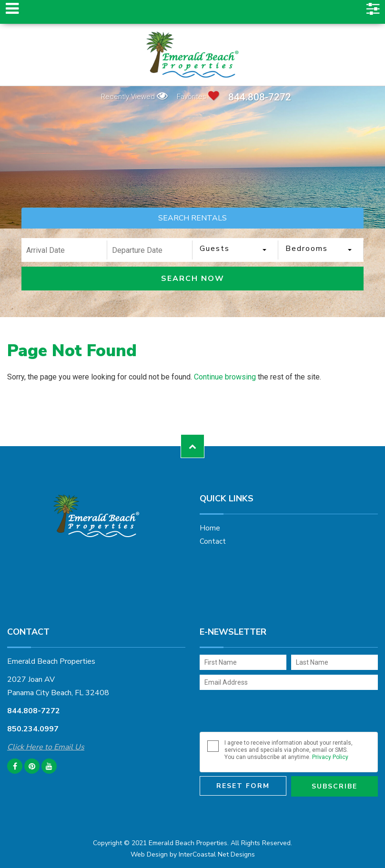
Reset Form (243, 786)
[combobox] (235, 250)
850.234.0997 (33, 729)
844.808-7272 (260, 97)
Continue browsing (225, 377)
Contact (213, 541)
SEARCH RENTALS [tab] (192, 218)
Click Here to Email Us (46, 747)
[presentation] (272, 713)
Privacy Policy (330, 757)
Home (210, 528)
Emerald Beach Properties (192, 55)
